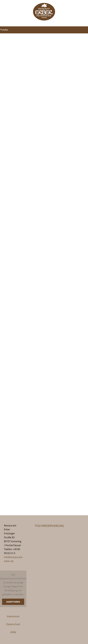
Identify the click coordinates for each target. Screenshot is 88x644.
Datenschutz (13, 624)
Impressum (13, 616)
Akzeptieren (13, 602)
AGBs (13, 632)
